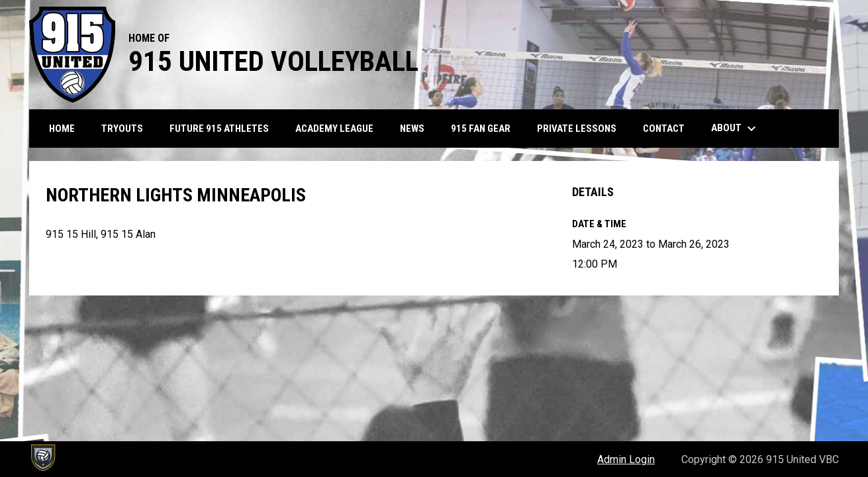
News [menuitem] (412, 129)
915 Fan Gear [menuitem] (486, 128)
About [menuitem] (735, 129)
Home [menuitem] (62, 129)
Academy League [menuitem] (334, 129)
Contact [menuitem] (664, 129)
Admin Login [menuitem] (626, 459)
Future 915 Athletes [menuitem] (219, 129)
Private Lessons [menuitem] (577, 129)
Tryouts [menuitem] (122, 129)
